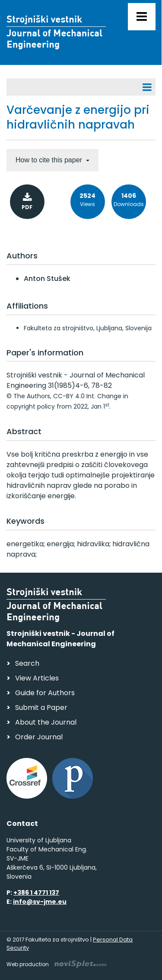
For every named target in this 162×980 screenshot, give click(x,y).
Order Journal (39, 737)
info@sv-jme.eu (40, 902)
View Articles (37, 678)
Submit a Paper (41, 708)
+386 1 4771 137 (36, 893)
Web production (56, 964)
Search (27, 663)
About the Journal (46, 722)
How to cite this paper (50, 160)
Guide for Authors (45, 693)
